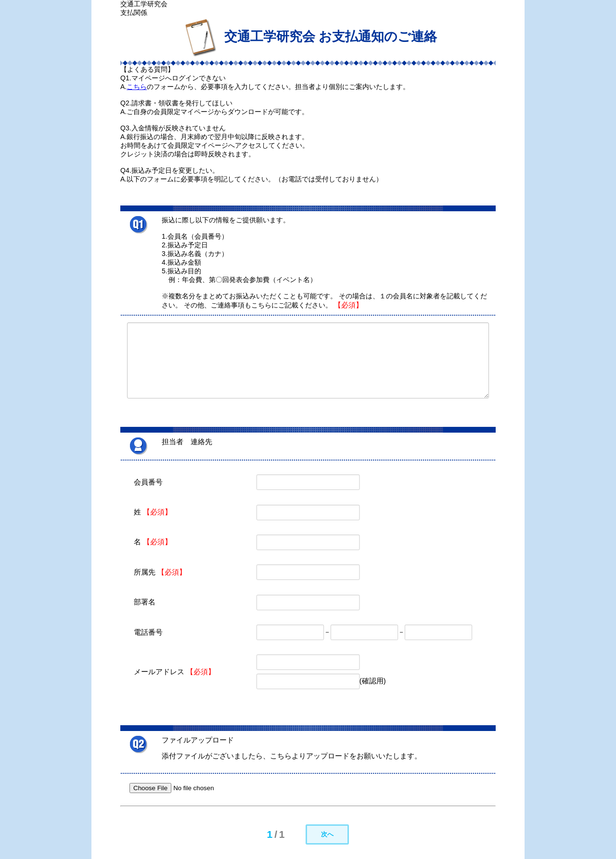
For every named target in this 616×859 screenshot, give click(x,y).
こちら (137, 87)
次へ (327, 834)
